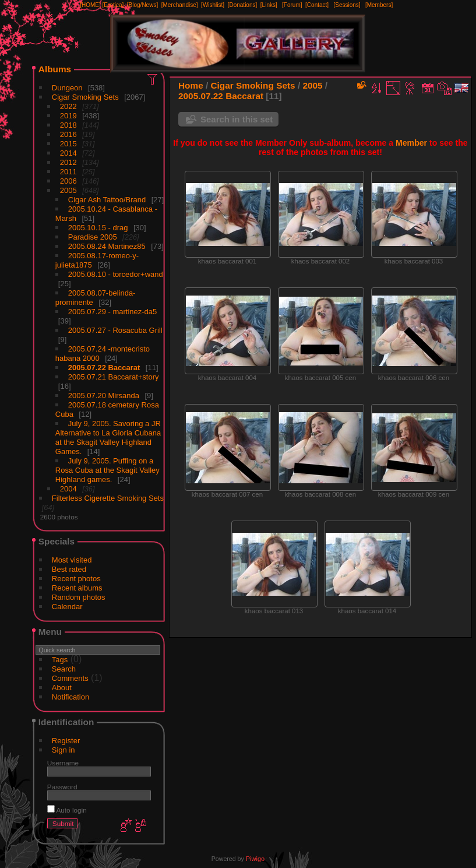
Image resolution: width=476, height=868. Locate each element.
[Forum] (292, 5)
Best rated (69, 569)
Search (64, 669)
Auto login (67, 810)
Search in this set (237, 119)
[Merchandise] (180, 5)
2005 (68, 190)
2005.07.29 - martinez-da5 (112, 312)
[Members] (379, 5)
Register (66, 741)
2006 (68, 181)
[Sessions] (347, 5)
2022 (68, 106)
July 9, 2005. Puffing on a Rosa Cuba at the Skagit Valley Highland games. (107, 470)
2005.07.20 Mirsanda (104, 396)
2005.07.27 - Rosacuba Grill (115, 330)
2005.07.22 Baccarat (104, 368)
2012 (68, 162)
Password (62, 787)
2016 (68, 134)
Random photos (79, 597)
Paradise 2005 (93, 237)
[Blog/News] (142, 5)
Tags (60, 660)
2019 (68, 116)
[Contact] (317, 5)
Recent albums (77, 588)
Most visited (72, 560)
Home (191, 85)
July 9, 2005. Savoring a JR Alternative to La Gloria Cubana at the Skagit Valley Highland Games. (108, 437)
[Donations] (243, 5)
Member (411, 143)
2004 (68, 489)
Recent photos (76, 579)
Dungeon (67, 88)
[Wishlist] (213, 5)
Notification (70, 697)
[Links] (269, 5)
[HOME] (90, 5)
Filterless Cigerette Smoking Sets (108, 498)
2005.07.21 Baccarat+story (114, 377)
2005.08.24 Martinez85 (107, 246)
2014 (68, 153)
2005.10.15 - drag (98, 228)
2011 (68, 172)
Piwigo (255, 859)
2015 (68, 144)
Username (63, 763)
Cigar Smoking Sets (85, 97)
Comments (70, 678)
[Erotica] (113, 5)
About (62, 688)
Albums (55, 69)
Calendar (67, 607)
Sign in (64, 750)
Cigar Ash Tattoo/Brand (107, 200)
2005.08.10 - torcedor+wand (116, 274)
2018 (68, 125)
